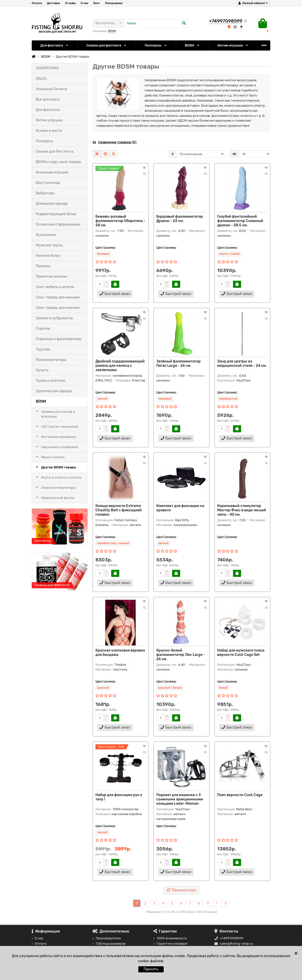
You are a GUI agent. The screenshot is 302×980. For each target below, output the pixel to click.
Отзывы (70, 3)
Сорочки (43, 329)
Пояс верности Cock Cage (240, 795)
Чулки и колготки (51, 381)
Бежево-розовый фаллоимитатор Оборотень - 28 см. (120, 221)
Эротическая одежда (54, 391)
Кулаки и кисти (49, 131)
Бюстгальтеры (48, 183)
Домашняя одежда (52, 204)
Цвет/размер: (106, 248)
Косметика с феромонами (58, 224)
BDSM (112, 31)
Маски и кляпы (53, 457)
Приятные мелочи (51, 276)
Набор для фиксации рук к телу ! (119, 797)
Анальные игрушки (52, 172)
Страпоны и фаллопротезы (59, 339)
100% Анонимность (170, 938)
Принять (151, 969)
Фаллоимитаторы (51, 360)
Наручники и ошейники (60, 447)
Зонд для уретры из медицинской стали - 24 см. (242, 363)
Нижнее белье (48, 256)
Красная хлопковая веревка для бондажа (120, 653)
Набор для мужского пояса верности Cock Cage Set (241, 653)
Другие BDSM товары (59, 467)
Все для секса (48, 99)
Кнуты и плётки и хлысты (61, 477)
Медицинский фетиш (58, 498)
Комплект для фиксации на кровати (180, 508)
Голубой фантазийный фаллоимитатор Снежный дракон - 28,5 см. (240, 221)
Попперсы (156, 45)
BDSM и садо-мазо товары (58, 162)
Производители (107, 938)
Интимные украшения (59, 437)
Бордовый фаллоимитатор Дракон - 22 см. (180, 219)
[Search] (156, 23)
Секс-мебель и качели (55, 287)
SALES (41, 79)
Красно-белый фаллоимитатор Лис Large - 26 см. (181, 655)
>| (226, 903)
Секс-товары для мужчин (58, 308)
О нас (85, 3)
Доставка (53, 3)
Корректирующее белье (56, 214)
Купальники (46, 235)
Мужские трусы (49, 245)
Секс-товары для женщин (58, 297)
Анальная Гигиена (52, 89)
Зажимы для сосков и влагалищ (58, 414)
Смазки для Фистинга (55, 152)
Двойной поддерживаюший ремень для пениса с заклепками (120, 366)
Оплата (37, 3)
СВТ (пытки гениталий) (60, 427)
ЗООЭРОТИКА (47, 68)
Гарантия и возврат (171, 944)
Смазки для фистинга (107, 45)
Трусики (43, 349)
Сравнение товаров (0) (115, 142)
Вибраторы (45, 193)
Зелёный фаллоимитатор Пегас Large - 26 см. (179, 363)
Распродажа (114, 3)
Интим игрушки (233, 45)
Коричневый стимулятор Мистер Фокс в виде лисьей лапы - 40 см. (242, 510)
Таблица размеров (109, 944)
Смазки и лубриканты (54, 318)
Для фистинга (55, 45)
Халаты (42, 370)
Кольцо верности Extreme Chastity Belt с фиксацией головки (119, 510)
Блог (97, 3)
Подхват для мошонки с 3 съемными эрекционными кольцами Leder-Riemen (180, 799)
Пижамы (43, 266)
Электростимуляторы (58, 488)
